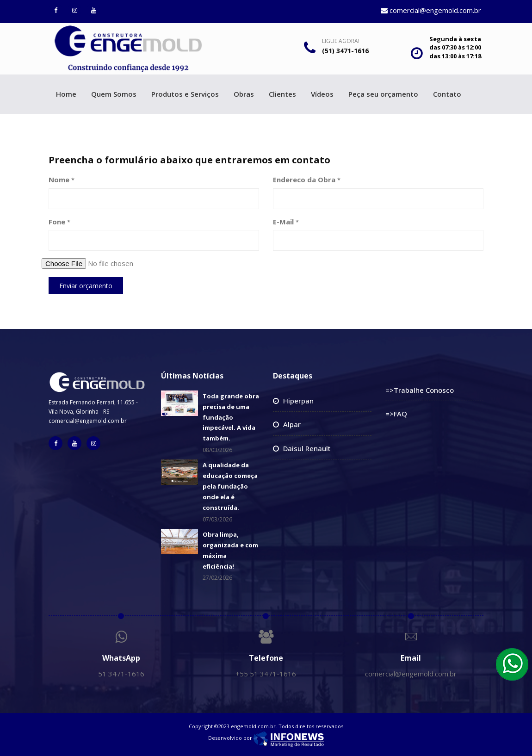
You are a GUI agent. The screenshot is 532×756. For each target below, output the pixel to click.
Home (66, 94)
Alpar (292, 424)
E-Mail (286, 222)
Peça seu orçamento (383, 94)
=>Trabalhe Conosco (420, 390)
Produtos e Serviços (185, 94)
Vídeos (322, 94)
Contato (447, 94)
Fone (59, 222)
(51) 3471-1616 (345, 51)
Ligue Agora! (341, 41)
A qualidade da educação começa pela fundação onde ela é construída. (230, 486)
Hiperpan (298, 401)
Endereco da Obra (307, 180)
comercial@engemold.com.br (431, 10)
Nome (62, 180)
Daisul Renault (307, 448)
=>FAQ (396, 414)
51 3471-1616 (121, 674)
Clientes (282, 94)
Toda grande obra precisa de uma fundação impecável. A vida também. (231, 417)
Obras (244, 94)
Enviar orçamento (86, 286)
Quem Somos (114, 94)
